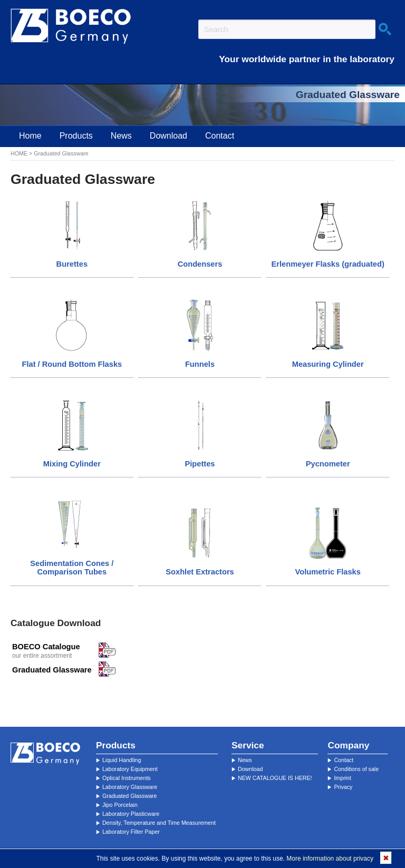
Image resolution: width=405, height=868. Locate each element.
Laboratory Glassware (130, 787)
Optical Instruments (127, 778)
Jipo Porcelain (120, 805)
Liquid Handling (122, 760)
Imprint (343, 778)
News (121, 136)
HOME (19, 153)
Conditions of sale (356, 769)
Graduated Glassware (130, 796)
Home (30, 136)
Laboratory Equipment (130, 769)
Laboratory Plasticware (131, 814)
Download (168, 136)
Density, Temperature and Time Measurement (159, 823)
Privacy (343, 787)
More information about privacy (330, 859)
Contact (220, 136)
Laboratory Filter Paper (131, 832)
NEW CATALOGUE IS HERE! (275, 778)
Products (76, 136)
